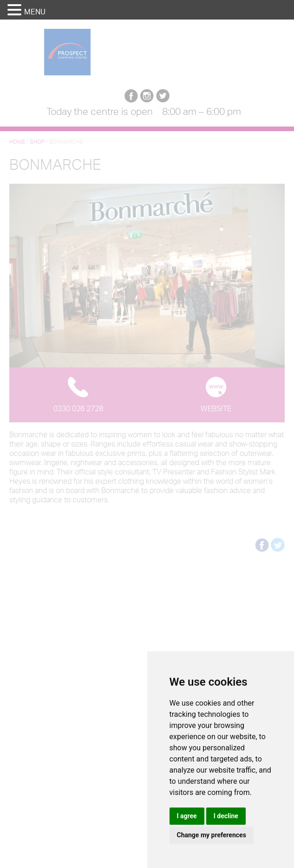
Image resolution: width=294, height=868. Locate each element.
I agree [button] (187, 816)
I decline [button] (226, 816)
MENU (35, 12)
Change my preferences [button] (212, 835)
